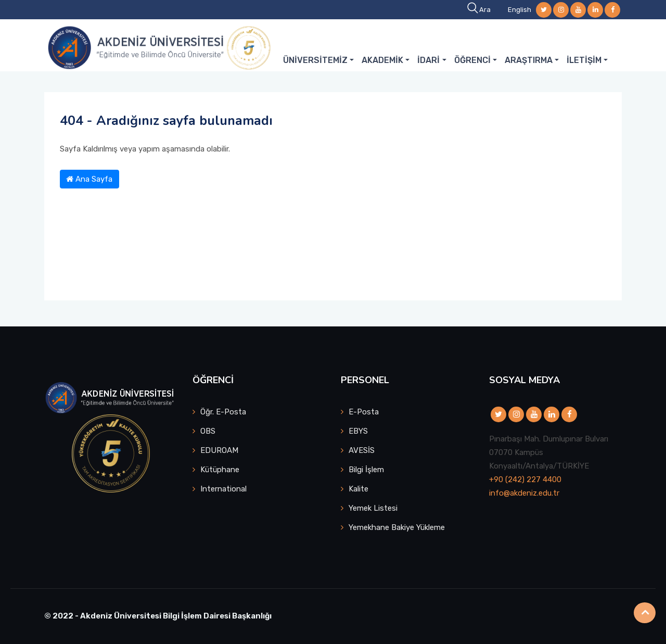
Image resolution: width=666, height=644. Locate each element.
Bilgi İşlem (366, 470)
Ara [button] (480, 10)
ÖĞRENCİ (472, 60)
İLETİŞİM (584, 60)
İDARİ (428, 60)
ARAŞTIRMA (529, 60)
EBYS (358, 431)
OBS (208, 431)
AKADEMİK (382, 60)
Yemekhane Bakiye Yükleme (397, 527)
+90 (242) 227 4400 (525, 479)
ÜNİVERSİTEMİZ (315, 60)
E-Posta (364, 412)
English (520, 10)
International (223, 489)
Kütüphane (220, 470)
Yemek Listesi (373, 508)
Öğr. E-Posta (223, 412)
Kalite (358, 489)
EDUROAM (219, 450)
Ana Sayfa (89, 179)
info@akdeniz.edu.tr (524, 493)
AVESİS (362, 450)
